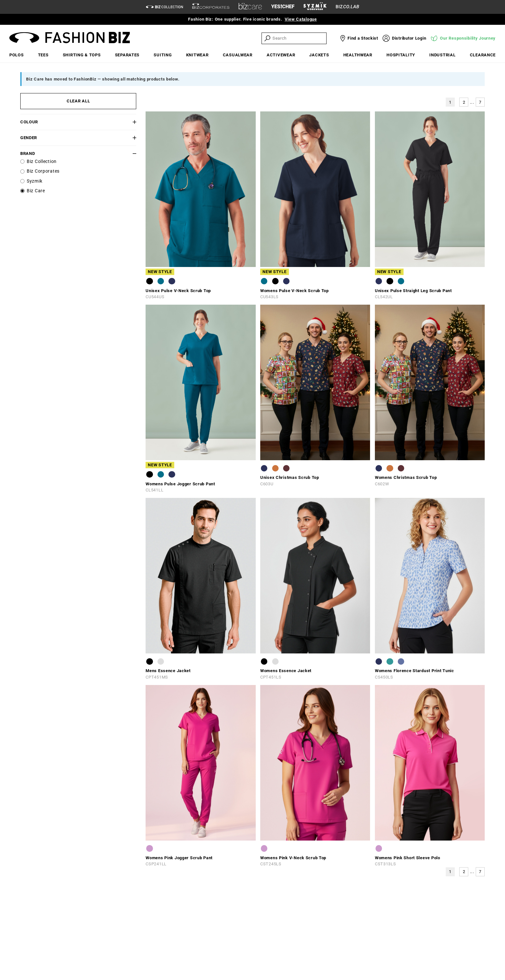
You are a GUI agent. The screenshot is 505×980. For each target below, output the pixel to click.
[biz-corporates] (211, 7)
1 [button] (450, 102)
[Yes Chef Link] (283, 7)
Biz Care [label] (36, 191)
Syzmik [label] (34, 181)
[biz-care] (250, 7)
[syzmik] (315, 7)
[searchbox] (299, 38)
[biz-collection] (164, 7)
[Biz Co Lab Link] (348, 7)
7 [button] (480, 102)
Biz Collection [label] (42, 162)
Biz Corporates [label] (43, 171)
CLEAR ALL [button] (78, 101)
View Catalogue (301, 19)
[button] (127, 122)
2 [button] (464, 102)
